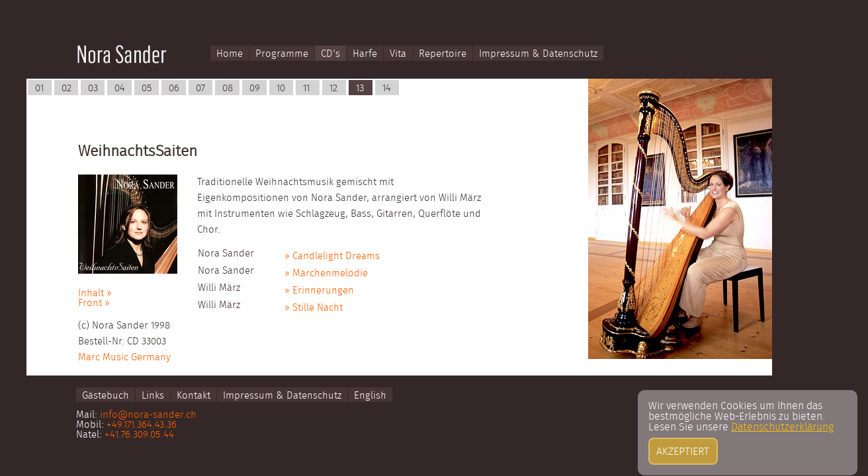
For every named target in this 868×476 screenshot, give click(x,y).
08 (228, 88)
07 (200, 88)
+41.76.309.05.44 (139, 435)
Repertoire (443, 54)
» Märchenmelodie (326, 273)
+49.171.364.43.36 (142, 425)
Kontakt (194, 395)
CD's (330, 54)
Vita (398, 54)
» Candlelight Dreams (332, 256)
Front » (94, 303)
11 (306, 88)
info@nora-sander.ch (148, 415)
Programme (282, 54)
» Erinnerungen (319, 291)
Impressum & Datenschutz (538, 54)
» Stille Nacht (314, 308)
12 (333, 88)
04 (120, 88)
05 (147, 88)
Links (153, 395)
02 (66, 88)
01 (39, 88)
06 (174, 88)
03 (93, 88)
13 (360, 88)
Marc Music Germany (124, 357)
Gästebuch (106, 395)
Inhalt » (95, 293)
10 (281, 88)
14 (387, 88)
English (370, 395)
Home (230, 54)
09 (255, 88)
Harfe (365, 54)
